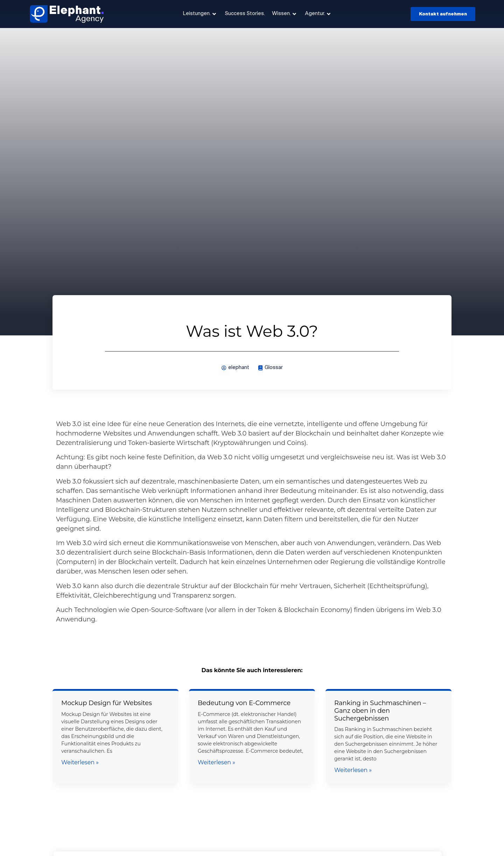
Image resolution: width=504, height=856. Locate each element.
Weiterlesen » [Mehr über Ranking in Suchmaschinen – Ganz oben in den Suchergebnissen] (353, 770)
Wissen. (284, 14)
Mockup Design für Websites (107, 703)
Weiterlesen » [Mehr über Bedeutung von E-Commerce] (216, 762)
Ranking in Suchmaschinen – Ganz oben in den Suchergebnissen (380, 711)
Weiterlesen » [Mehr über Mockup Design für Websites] (80, 762)
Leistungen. (199, 14)
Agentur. (318, 14)
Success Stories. (245, 14)
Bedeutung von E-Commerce (244, 703)
